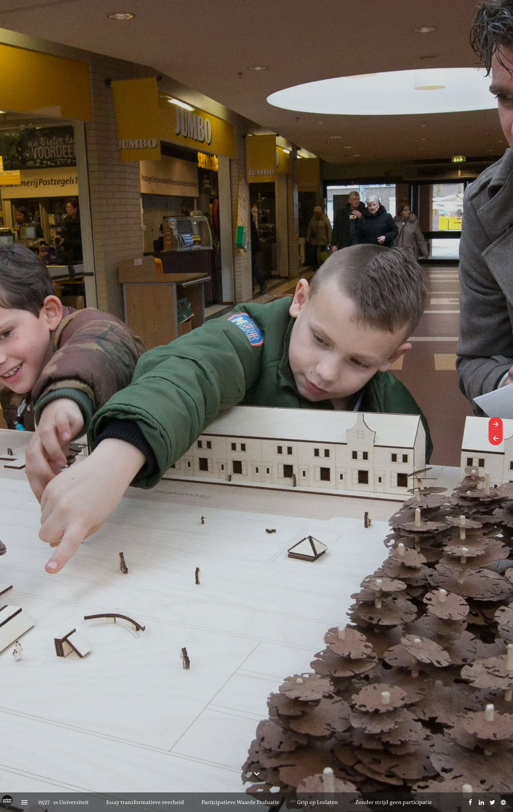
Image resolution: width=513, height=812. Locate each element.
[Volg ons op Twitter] (492, 802)
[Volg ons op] (503, 802)
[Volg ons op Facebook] (470, 802)
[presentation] (256, 406)
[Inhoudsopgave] (25, 802)
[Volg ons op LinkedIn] (481, 802)
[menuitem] (145, 802)
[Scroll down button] (257, 774)
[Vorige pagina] (496, 438)
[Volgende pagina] (496, 424)
